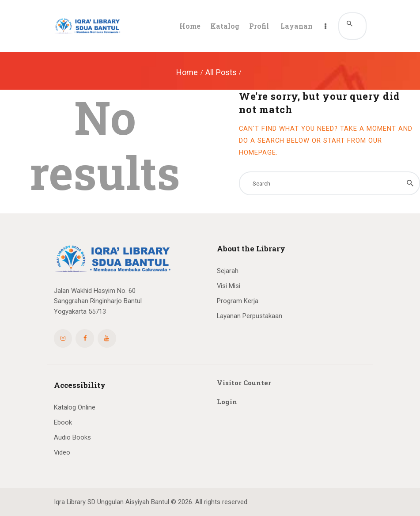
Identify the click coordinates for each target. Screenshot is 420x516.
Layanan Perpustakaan (250, 316)
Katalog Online (75, 407)
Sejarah (228, 271)
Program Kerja (238, 301)
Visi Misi (229, 286)
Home (187, 72)
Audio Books (72, 437)
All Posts (221, 72)
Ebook (63, 422)
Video (62, 452)
